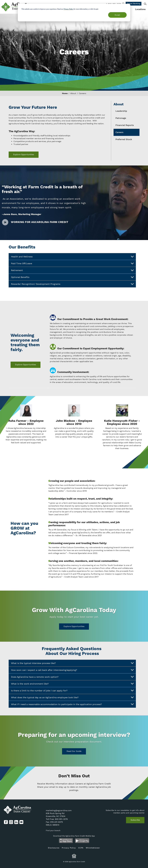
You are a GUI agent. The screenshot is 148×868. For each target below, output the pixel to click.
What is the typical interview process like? (72, 663)
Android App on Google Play (82, 841)
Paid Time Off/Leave (72, 263)
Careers (119, 132)
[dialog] (74, 13)
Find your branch (53, 830)
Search (145, 4)
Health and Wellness (72, 257)
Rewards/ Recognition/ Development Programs (72, 284)
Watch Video (5, 222)
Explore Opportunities (24, 154)
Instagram (11, 822)
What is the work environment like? (72, 684)
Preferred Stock (124, 139)
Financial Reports (125, 125)
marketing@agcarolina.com (59, 810)
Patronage (121, 118)
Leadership (121, 111)
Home (65, 93)
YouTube (21, 822)
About (73, 93)
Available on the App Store (66, 841)
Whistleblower (93, 848)
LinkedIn (16, 822)
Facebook (6, 822)
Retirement (72, 270)
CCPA (81, 848)
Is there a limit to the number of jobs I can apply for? (72, 691)
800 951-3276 (61, 819)
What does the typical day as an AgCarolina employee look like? (72, 697)
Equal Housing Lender (74, 856)
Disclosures (54, 848)
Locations (140, 9)
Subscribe (135, 820)
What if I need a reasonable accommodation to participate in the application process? (72, 704)
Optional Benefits (72, 277)
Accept (117, 15)
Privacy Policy (68, 9)
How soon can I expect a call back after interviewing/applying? (72, 670)
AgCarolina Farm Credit (17, 7)
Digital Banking (134, 4)
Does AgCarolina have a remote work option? (72, 677)
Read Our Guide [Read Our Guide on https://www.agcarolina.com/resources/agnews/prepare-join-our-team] (74, 751)
